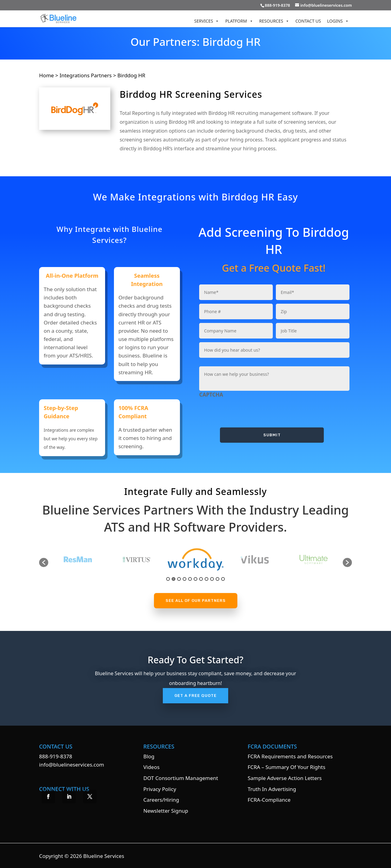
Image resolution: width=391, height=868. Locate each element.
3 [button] (179, 579)
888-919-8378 (56, 756)
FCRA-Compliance (269, 800)
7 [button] (201, 579)
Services (207, 21)
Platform (239, 21)
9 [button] (212, 579)
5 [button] (190, 579)
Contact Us (308, 21)
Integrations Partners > (88, 75)
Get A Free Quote (195, 696)
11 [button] (223, 579)
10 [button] (217, 579)
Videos (151, 767)
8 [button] (206, 579)
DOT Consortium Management (181, 778)
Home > (49, 75)
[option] (139, 559)
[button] (44, 562)
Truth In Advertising (272, 789)
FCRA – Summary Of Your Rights (287, 767)
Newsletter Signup (166, 811)
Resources (274, 21)
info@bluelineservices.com (72, 765)
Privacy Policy (160, 789)
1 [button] (168, 579)
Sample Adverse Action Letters (285, 778)
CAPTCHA (211, 395)
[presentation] (246, 411)
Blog (149, 756)
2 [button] (174, 579)
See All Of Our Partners (196, 601)
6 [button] (195, 579)
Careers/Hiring (161, 800)
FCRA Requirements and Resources (290, 756)
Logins (338, 21)
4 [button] (185, 579)
